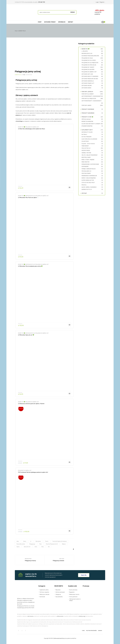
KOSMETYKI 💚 (22, 127)
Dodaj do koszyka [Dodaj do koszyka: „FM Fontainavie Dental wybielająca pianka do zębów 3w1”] (69, 531)
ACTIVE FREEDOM (86, 137)
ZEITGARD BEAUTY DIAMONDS (90, 76)
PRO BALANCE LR (86, 171)
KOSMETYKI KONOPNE (87, 121)
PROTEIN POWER (86, 173)
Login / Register (100, 2)
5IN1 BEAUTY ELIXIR (87, 132)
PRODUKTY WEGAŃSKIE (88, 113)
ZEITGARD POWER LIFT (88, 83)
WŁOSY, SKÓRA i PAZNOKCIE (89, 187)
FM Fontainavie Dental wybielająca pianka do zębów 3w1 (33, 472)
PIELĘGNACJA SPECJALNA (89, 65)
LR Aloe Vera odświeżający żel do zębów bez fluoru (31, 129)
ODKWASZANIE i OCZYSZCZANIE (90, 164)
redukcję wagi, (82, 616)
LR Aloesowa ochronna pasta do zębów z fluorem (31, 404)
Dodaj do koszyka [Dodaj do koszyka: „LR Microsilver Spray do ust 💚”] (69, 394)
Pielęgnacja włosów (59, 560)
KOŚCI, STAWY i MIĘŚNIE (88, 160)
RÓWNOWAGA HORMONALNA (89, 176)
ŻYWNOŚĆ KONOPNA (87, 126)
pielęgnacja (32, 544)
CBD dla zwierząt (86, 119)
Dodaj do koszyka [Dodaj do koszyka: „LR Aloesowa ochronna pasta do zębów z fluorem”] (69, 462)
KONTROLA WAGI (86, 157)
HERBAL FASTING (86, 153)
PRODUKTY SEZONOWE (88, 109)
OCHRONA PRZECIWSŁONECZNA (90, 56)
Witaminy (84, 185)
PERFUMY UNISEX (86, 105)
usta (36, 547)
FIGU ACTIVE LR (86, 148)
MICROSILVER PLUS (30, 196)
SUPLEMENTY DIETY (87, 130)
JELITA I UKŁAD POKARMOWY (90, 155)
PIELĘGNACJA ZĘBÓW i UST (32, 127)
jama (25, 541)
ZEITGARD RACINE (87, 86)
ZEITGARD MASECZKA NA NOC (90, 79)
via (49, 547)
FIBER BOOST (85, 146)
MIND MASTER (85, 162)
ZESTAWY (84, 193)
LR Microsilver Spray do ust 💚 (26, 335)
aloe (18, 541)
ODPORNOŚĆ (85, 167)
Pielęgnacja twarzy (30, 560)
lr (31, 541)
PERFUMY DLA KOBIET (88, 94)
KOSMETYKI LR (18, 75)
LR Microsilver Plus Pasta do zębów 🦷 (28, 198)
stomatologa (19, 121)
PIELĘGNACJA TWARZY (88, 67)
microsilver (38, 541)
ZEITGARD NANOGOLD (88, 81)
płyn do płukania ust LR (52, 544)
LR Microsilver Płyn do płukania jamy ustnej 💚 (30, 266)
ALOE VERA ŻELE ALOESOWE (89, 139)
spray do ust (27, 547)
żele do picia (30, 616)
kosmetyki (20, 602)
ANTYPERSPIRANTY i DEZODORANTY (92, 96)
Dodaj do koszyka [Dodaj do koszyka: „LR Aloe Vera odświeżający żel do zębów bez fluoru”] (69, 187)
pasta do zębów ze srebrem (60, 541)
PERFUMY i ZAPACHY (87, 92)
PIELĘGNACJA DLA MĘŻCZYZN (90, 63)
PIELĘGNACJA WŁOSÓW (88, 70)
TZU (24, 75)
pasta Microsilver (21, 544)
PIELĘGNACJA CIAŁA (87, 58)
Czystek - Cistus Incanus (88, 144)
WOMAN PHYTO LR (87, 189)
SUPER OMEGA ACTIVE (88, 180)
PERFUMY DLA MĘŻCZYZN (89, 99)
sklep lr (64, 544)
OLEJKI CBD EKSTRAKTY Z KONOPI (91, 124)
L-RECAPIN (85, 51)
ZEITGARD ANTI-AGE (87, 74)
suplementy (26, 600)
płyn (41, 544)
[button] (84, 575)
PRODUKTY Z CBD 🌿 (87, 117)
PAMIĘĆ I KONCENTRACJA (89, 169)
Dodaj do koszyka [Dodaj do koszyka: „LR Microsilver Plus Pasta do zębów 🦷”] (69, 256)
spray (18, 547)
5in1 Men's (84, 134)
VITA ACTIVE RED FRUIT (88, 183)
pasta (47, 541)
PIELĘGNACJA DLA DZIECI (89, 60)
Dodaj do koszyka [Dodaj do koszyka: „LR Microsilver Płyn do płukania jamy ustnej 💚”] (69, 325)
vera (43, 547)
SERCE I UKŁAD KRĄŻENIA (89, 178)
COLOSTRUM (85, 141)
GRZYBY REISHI (86, 150)
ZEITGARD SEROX (86, 88)
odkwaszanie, (60, 616)
